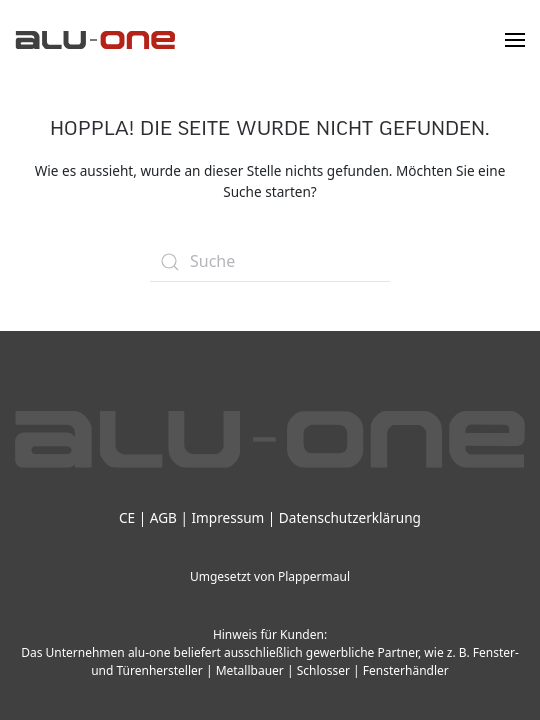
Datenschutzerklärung (350, 517)
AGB (163, 517)
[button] (515, 40)
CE (127, 517)
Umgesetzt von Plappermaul (270, 576)
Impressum (227, 517)
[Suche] (270, 262)
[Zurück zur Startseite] (95, 40)
